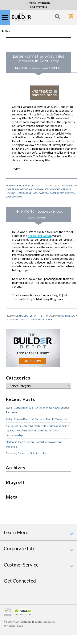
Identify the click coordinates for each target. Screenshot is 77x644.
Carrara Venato (30, 186)
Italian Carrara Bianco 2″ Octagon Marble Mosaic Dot (37, 419)
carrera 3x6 (57, 193)
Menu (6, 31)
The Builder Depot (39, 236)
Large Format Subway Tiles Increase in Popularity (38, 59)
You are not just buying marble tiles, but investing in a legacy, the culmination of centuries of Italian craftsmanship (38, 430)
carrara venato (28, 193)
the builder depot (41, 319)
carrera (44, 193)
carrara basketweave (19, 189)
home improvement (18, 319)
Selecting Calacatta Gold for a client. (28, 453)
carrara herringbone (47, 189)
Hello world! (24, 211)
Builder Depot (29, 316)
